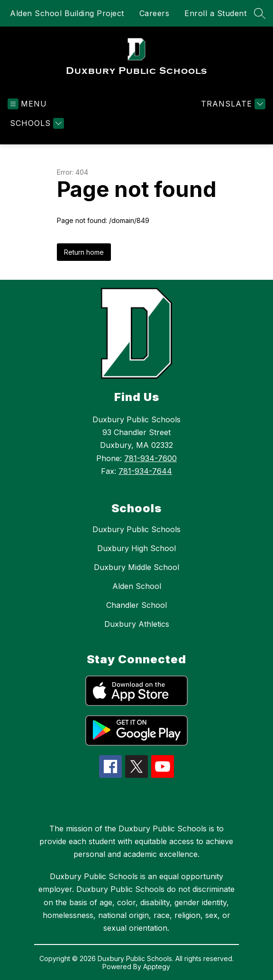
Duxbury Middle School (136, 567)
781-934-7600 (150, 458)
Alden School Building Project (67, 13)
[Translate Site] (232, 104)
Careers (155, 13)
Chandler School (136, 605)
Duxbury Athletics (137, 624)
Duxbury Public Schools (136, 529)
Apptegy (157, 967)
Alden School (137, 586)
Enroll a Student (215, 13)
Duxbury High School (136, 548)
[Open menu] (27, 104)
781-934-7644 (145, 471)
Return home (84, 252)
